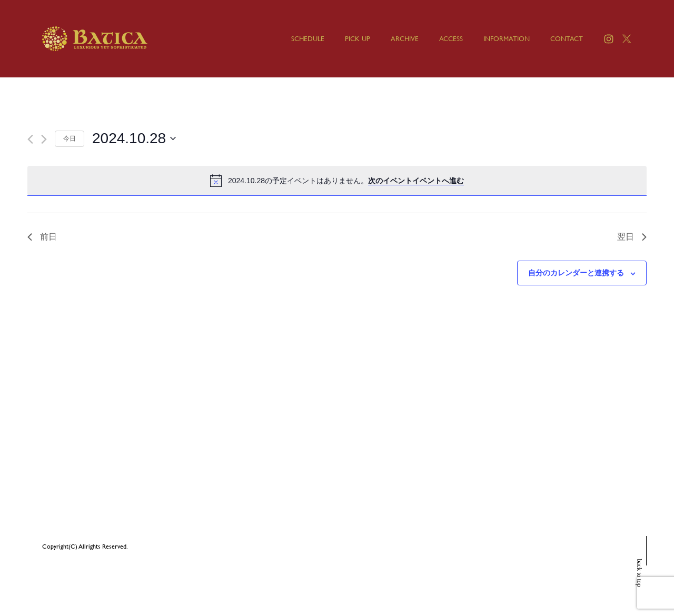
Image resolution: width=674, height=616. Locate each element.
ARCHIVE (405, 39)
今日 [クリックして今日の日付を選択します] (70, 138)
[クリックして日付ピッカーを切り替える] (134, 138)
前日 (42, 237)
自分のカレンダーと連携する (576, 273)
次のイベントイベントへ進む (416, 181)
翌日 (632, 237)
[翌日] (44, 139)
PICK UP (358, 39)
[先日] (30, 139)
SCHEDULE (308, 39)
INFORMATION (507, 39)
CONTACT (567, 39)
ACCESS (451, 39)
